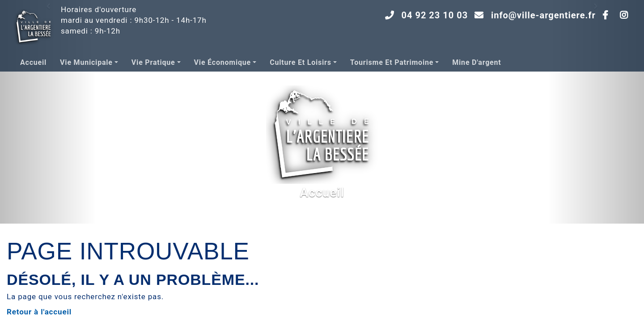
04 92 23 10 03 (435, 15)
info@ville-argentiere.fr (543, 15)
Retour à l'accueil (39, 312)
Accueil (33, 62)
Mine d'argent (477, 62)
